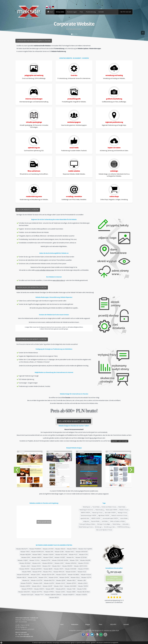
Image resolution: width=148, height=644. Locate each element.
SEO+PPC (113, 624)
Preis (81, 12)
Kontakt (101, 12)
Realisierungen (72, 12)
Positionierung (91, 12)
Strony (60, 12)
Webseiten (22, 549)
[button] (23, 470)
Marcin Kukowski (21, 632)
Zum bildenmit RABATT (114, 578)
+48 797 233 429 (125, 12)
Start (62, 624)
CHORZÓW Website (29, 12)
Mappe (88, 624)
